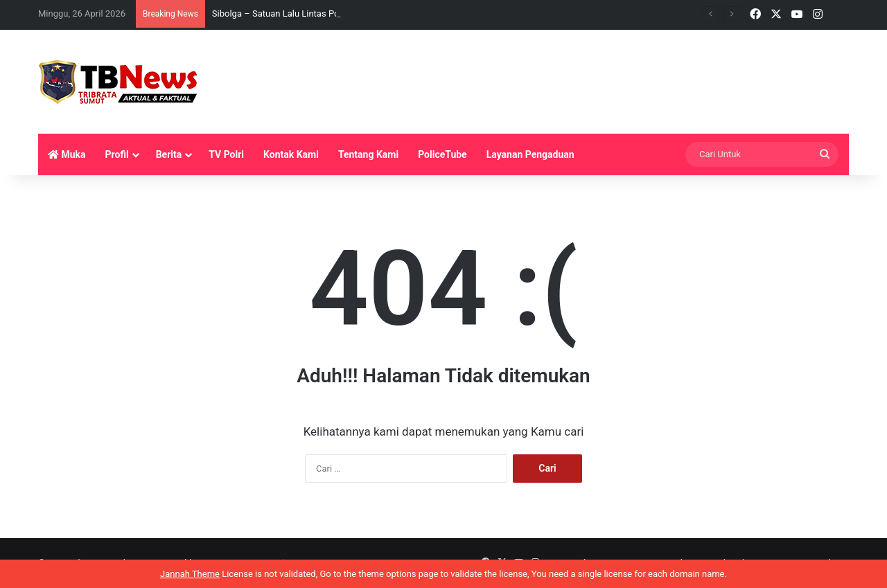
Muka (67, 154)
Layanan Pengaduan (530, 154)
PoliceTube (442, 154)
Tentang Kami (368, 154)
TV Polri (226, 154)
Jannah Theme (190, 574)
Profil (117, 154)
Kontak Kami (291, 154)
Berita (169, 154)
